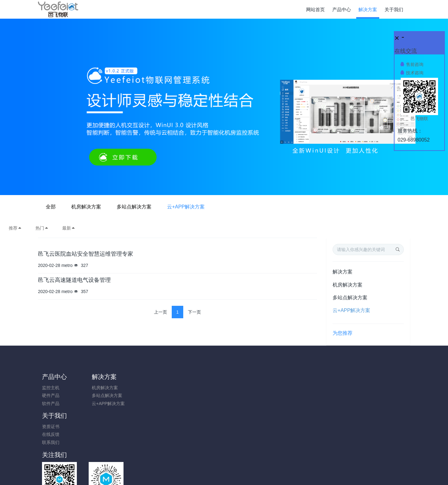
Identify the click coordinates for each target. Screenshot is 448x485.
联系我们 (144, 403)
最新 (69, 228)
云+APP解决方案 (285, 207)
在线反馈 (144, 395)
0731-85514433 (347, 391)
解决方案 (343, 272)
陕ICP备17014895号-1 (270, 456)
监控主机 (51, 388)
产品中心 (54, 377)
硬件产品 (51, 395)
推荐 (15, 228)
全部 (149, 207)
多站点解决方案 (233, 207)
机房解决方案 (185, 207)
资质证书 (144, 388)
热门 (42, 228)
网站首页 (315, 9)
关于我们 (147, 377)
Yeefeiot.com (258, 472)
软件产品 (51, 403)
